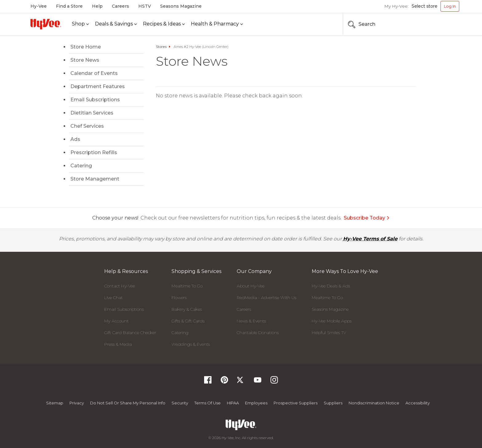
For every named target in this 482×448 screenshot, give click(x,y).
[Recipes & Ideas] (164, 24)
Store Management (95, 179)
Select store (425, 6)
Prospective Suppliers (296, 403)
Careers (120, 6)
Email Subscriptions (95, 100)
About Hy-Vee (251, 286)
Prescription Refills (94, 152)
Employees (256, 403)
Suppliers (333, 403)
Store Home (86, 47)
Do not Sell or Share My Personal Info (128, 403)
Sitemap (55, 403)
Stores (161, 47)
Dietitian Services (92, 113)
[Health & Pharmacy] (217, 24)
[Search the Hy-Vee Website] (441, 24)
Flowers (179, 298)
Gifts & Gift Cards (188, 321)
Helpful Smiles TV (329, 333)
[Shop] (80, 24)
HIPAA (233, 403)
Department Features (98, 86)
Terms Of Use (207, 403)
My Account (116, 321)
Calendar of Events (94, 73)
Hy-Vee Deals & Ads (331, 286)
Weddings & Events (191, 344)
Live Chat (113, 298)
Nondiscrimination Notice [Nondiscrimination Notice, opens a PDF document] (374, 403)
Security (180, 403)
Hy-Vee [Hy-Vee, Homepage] (39, 6)
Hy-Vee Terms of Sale (370, 239)
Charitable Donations (258, 333)
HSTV (145, 6)
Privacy (77, 403)
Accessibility (418, 403)
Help (97, 6)
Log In (450, 6)
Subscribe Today (367, 218)
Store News (85, 60)
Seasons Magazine (181, 6)
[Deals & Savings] (116, 24)
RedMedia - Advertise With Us (267, 298)
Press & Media (118, 344)
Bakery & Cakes (187, 309)
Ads (75, 139)
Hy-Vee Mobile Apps (332, 321)
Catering (81, 166)
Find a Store (69, 6)
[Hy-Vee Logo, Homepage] (46, 24)
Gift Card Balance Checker (130, 333)
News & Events (251, 321)
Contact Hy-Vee (120, 286)
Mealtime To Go (187, 286)
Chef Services (87, 126)
